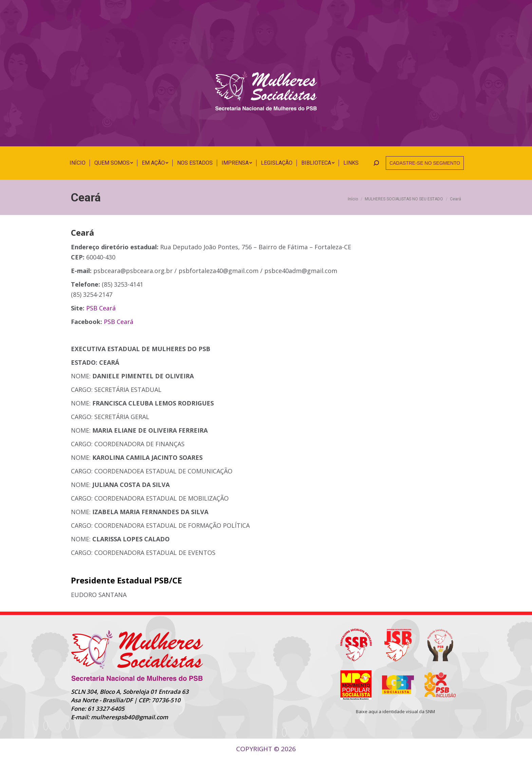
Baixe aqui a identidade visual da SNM (395, 711)
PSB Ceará (101, 308)
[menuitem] (78, 163)
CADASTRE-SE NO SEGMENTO (425, 163)
